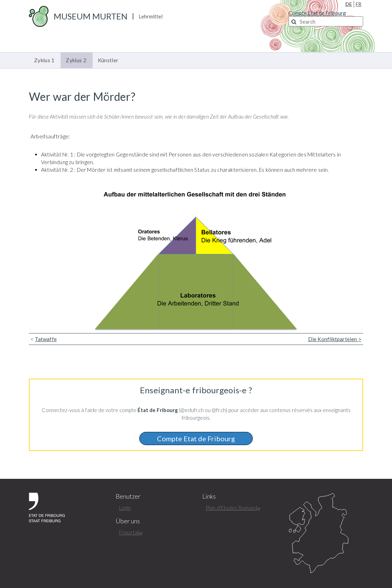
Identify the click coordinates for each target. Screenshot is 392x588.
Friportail (132, 532)
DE (349, 4)
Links (209, 496)
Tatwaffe (46, 339)
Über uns (128, 521)
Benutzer (128, 496)
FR (359, 4)
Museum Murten (91, 16)
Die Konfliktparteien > (335, 339)
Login (125, 508)
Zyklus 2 (76, 60)
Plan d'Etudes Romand (234, 508)
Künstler (108, 60)
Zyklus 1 (44, 60)
